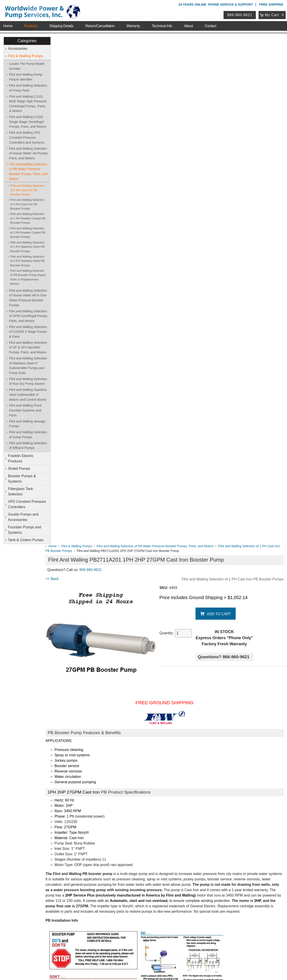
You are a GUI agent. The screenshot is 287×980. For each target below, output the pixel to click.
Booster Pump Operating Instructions (84, 738)
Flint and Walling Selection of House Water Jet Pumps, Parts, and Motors (29, 153)
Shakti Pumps (19, 469)
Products (31, 25)
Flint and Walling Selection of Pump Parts (28, 88)
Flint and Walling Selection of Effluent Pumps (28, 446)
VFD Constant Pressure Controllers (27, 504)
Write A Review (267, 802)
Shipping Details (61, 25)
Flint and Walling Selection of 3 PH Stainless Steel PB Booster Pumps (27, 261)
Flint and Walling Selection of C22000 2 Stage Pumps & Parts (28, 332)
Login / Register (120, 912)
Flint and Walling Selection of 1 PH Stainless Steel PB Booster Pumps (27, 247)
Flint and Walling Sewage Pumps (27, 424)
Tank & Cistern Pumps (26, 540)
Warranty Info (47, 857)
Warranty (133, 25)
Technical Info (162, 25)
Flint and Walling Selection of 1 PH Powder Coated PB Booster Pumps (28, 219)
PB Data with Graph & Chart (77, 721)
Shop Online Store (125, 828)
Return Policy (119, 924)
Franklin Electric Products (21, 458)
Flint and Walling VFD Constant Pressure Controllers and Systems (27, 138)
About (188, 25)
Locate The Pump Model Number (27, 66)
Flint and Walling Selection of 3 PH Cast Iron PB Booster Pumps (27, 204)
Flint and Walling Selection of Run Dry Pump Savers (28, 381)
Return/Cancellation (100, 25)
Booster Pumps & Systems (22, 479)
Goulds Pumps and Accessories (23, 517)
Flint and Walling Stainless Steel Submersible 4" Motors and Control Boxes (28, 395)
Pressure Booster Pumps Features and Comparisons (96, 747)
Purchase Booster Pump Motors (80, 772)
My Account (119, 906)
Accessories (18, 49)
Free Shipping (271, 4)
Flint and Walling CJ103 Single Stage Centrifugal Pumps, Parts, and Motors (28, 122)
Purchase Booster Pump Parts (78, 781)
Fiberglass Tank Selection (21, 491)
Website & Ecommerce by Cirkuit (143, 970)
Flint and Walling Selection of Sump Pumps (28, 435)
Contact (211, 25)
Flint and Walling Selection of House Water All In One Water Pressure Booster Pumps (28, 298)
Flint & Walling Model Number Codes (84, 696)
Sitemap (43, 840)
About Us (45, 828)
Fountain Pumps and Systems (25, 530)
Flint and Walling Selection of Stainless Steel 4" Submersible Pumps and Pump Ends (28, 366)
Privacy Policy (122, 957)
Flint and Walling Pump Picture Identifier (26, 77)
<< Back (61, 72)
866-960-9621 (240, 14)
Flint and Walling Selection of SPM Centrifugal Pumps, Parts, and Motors (29, 316)
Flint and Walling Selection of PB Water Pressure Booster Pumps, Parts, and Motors (28, 172)
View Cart (116, 918)
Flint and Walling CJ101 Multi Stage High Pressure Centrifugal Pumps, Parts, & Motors (28, 104)
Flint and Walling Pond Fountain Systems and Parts (25, 410)
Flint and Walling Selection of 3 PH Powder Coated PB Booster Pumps (28, 233)
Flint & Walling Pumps (26, 56)
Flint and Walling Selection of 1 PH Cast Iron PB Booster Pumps (27, 190)
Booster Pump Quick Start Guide (80, 730)
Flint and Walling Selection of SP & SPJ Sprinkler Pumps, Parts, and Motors (28, 347)
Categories (27, 41)
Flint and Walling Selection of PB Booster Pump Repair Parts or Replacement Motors (28, 277)
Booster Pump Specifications (77, 687)
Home (8, 25)
